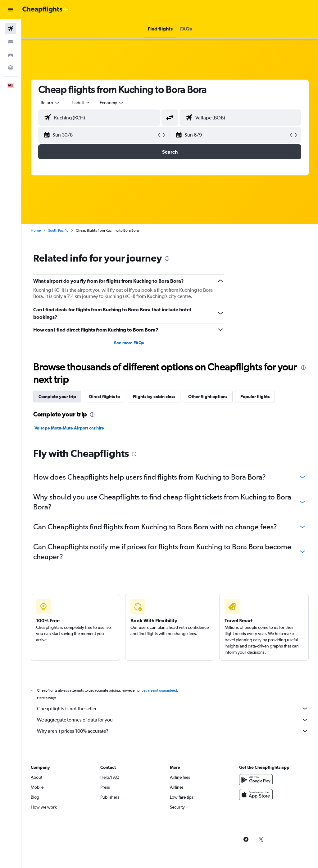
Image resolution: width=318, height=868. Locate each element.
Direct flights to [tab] (104, 397)
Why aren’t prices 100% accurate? (173, 731)
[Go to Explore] (11, 68)
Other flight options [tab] (208, 397)
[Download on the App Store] (256, 795)
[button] (11, 10)
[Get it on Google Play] (256, 780)
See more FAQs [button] (129, 343)
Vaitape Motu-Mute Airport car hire (69, 428)
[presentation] (167, 258)
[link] (246, 839)
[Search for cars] (11, 55)
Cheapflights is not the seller (173, 708)
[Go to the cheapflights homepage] (45, 10)
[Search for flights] (11, 29)
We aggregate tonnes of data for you (173, 720)
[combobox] (112, 103)
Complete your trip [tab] (57, 397)
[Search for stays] (11, 42)
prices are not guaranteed (157, 690)
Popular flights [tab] (255, 397)
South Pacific (58, 230)
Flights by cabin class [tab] (154, 397)
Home (36, 230)
